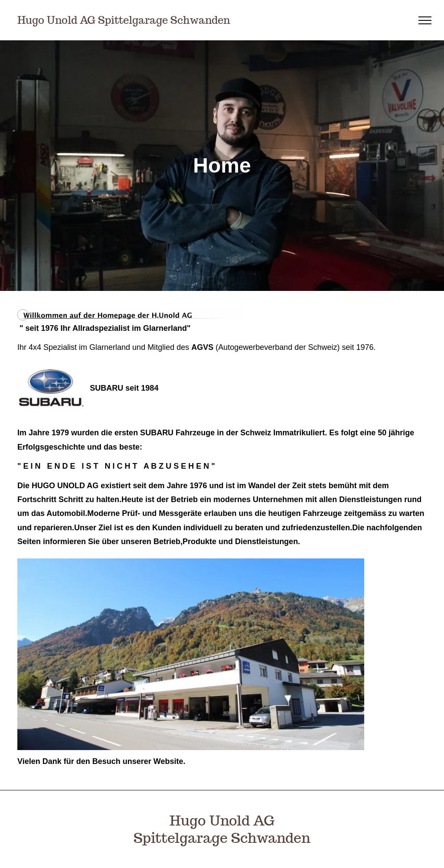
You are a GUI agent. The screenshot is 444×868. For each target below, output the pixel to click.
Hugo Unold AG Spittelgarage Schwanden (124, 20)
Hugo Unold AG (222, 820)
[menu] (425, 20)
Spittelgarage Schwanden (222, 838)
